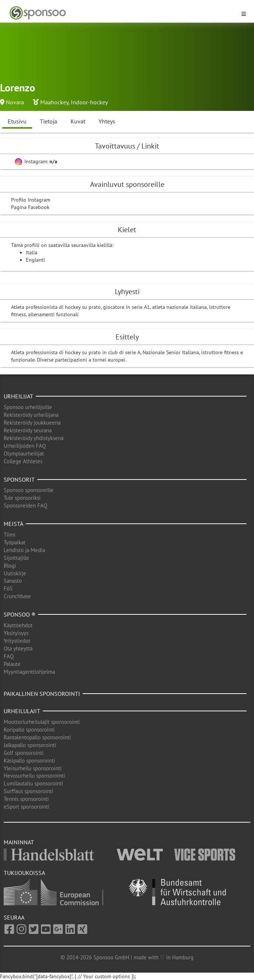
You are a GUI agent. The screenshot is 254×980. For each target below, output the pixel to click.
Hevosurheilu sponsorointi (34, 776)
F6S (8, 588)
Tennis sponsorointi (26, 799)
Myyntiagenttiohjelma (29, 672)
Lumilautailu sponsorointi (33, 783)
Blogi (10, 566)
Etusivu (17, 121)
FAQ (9, 656)
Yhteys (107, 121)
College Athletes (23, 461)
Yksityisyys (16, 633)
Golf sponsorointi (24, 753)
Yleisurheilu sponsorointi (33, 768)
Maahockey (54, 102)
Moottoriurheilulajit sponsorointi (42, 722)
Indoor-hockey (89, 102)
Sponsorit (19, 479)
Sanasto (13, 581)
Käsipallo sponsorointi (29, 761)
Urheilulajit (22, 711)
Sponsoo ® (20, 614)
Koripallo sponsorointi (29, 730)
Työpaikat (15, 542)
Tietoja (49, 121)
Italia (32, 252)
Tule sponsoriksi (22, 498)
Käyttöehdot (18, 625)
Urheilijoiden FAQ (25, 446)
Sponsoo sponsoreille (29, 490)
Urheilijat (18, 396)
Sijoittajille (16, 558)
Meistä (13, 524)
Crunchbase (17, 596)
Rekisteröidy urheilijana (31, 415)
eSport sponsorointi (27, 807)
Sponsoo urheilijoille (28, 407)
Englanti (35, 260)
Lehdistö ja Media (24, 550)
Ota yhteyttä (18, 648)
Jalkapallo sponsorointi (30, 745)
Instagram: (36, 161)
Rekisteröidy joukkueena (32, 423)
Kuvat (78, 121)
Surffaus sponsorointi (28, 791)
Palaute (12, 664)
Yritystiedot (17, 641)
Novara (15, 102)
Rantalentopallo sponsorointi (37, 737)
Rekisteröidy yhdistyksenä (34, 438)
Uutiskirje (15, 573)
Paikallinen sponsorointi (42, 694)
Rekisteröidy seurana (28, 430)
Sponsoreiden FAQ (25, 505)
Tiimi (10, 535)
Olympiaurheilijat (24, 454)
